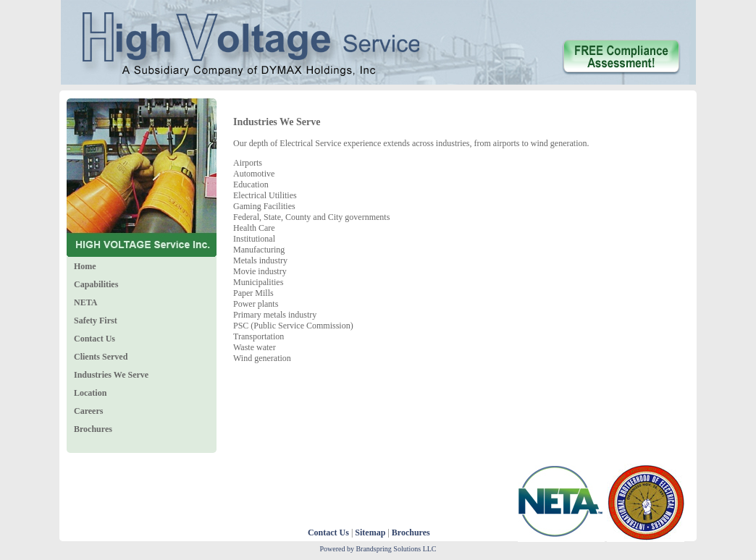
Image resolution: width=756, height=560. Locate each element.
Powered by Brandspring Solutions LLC (378, 549)
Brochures (411, 533)
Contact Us (328, 533)
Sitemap (370, 533)
